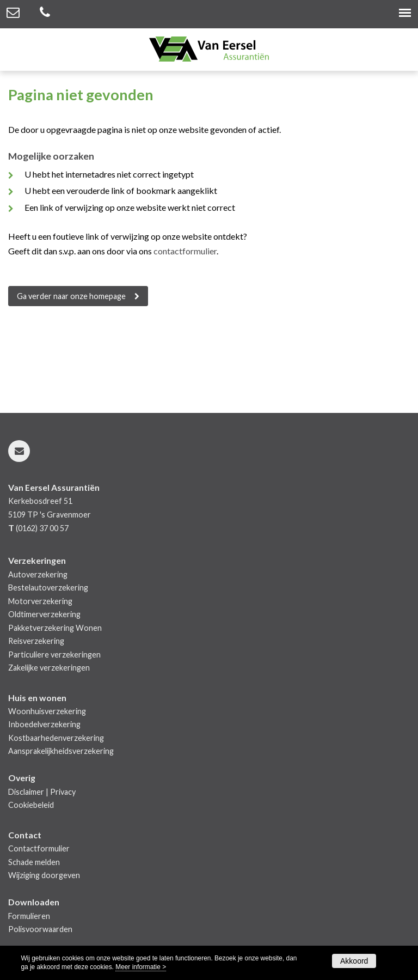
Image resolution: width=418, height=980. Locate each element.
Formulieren (29, 916)
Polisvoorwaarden (40, 929)
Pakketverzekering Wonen (55, 628)
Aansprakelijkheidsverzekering (61, 751)
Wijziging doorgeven (44, 875)
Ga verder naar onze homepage (71, 296)
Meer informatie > (141, 967)
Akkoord (354, 961)
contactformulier (185, 251)
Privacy (63, 792)
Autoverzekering (38, 574)
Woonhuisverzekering (47, 711)
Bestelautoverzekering (48, 588)
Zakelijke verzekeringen (49, 668)
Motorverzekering (40, 601)
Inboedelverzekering (44, 724)
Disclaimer (26, 792)
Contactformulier (39, 848)
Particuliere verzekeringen (54, 655)
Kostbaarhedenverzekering (56, 738)
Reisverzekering (36, 641)
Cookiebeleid (31, 805)
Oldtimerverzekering (44, 614)
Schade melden (34, 862)
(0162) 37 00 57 (42, 528)
